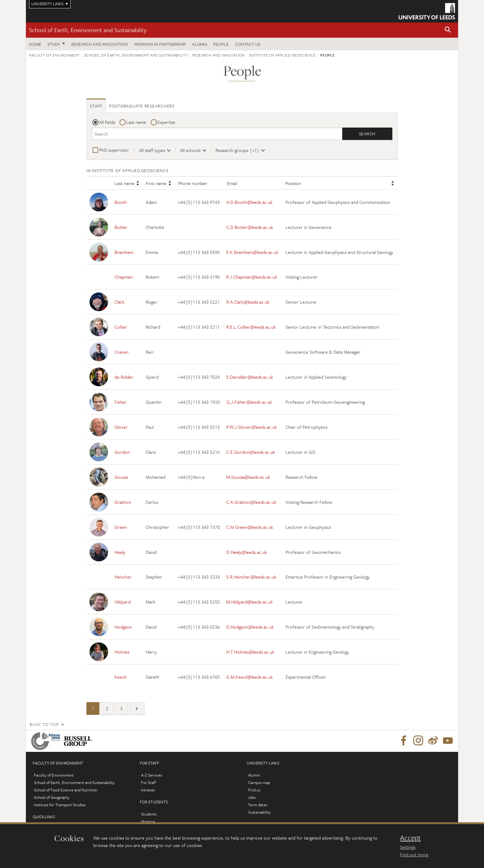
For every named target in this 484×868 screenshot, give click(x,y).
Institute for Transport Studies (60, 805)
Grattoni (123, 502)
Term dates (258, 805)
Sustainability (259, 812)
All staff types (152, 150)
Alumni (200, 44)
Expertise (166, 122)
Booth (121, 202)
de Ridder (124, 377)
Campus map (259, 782)
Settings (408, 847)
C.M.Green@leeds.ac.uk (250, 527)
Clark (119, 302)
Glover (121, 427)
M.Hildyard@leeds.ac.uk (250, 602)
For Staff (148, 782)
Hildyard (123, 602)
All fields (107, 122)
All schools (190, 150)
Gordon (122, 452)
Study (54, 44)
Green (121, 527)
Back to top (44, 724)
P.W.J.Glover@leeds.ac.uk (252, 427)
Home (35, 44)
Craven (121, 352)
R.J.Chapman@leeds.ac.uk (252, 277)
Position (293, 183)
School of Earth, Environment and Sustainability (88, 30)
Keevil (120, 677)
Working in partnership (160, 44)
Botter (121, 227)
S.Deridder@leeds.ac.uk (250, 377)
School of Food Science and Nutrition (66, 790)
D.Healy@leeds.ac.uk (247, 552)
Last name (136, 122)
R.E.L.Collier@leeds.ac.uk (251, 327)
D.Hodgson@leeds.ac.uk (250, 627)
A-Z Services (152, 775)
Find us (254, 790)
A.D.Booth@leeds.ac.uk (249, 202)
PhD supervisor (114, 150)
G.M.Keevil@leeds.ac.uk (250, 677)
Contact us (248, 44)
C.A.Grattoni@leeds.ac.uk (251, 502)
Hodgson (123, 627)
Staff (96, 106)
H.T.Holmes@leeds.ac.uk (250, 652)
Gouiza (121, 477)
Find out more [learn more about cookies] (414, 854)
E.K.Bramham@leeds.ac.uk (252, 252)
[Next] (137, 708)
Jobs (252, 797)
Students (149, 814)
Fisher (121, 402)
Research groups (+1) (237, 150)
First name (156, 183)
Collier (121, 327)
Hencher (123, 577)
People (221, 44)
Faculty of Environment (54, 55)
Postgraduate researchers (142, 106)
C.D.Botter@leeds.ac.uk (250, 227)
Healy (120, 552)
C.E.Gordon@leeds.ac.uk (251, 452)
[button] (448, 30)
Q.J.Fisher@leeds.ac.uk (249, 402)
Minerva (148, 821)
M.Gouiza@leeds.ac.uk (248, 477)
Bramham (124, 252)
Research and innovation (100, 44)
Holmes (122, 652)
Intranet (148, 790)
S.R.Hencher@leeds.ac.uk (251, 577)
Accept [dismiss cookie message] (410, 838)
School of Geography (52, 797)
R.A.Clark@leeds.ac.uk (248, 302)
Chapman (124, 277)
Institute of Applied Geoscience (282, 55)
